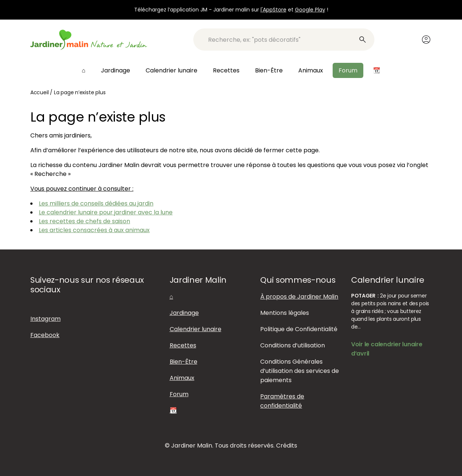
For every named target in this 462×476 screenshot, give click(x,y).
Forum (348, 70)
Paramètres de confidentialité (282, 401)
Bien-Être (269, 70)
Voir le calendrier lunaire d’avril (387, 349)
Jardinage (115, 70)
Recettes (226, 70)
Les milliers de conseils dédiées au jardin (96, 203)
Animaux (311, 70)
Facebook (45, 335)
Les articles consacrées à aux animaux (94, 230)
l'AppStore (274, 10)
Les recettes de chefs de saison (84, 221)
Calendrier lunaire (171, 70)
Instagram (45, 319)
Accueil (40, 92)
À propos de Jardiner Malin (299, 297)
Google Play (310, 10)
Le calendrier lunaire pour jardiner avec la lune (106, 212)
